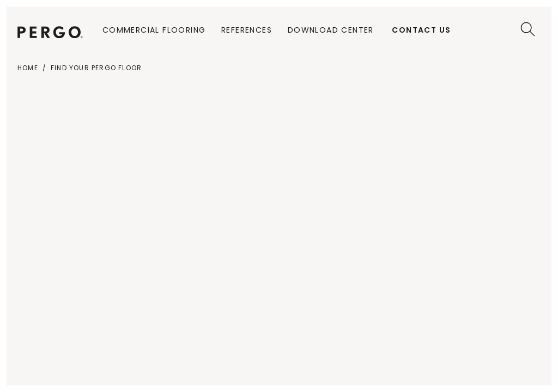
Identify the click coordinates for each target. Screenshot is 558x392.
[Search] (528, 29)
